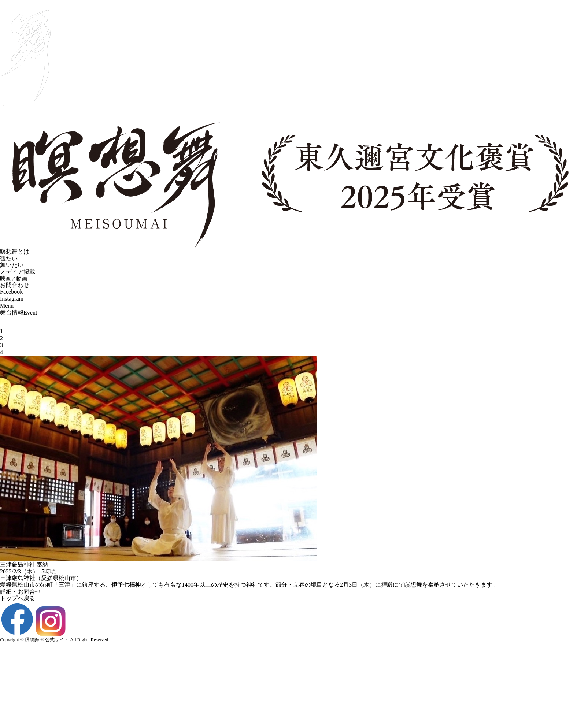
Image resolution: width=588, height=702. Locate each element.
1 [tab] (1, 340)
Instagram (12, 307)
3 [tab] (1, 354)
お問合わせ (15, 294)
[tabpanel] (294, 325)
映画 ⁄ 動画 (14, 287)
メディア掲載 (18, 280)
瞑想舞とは (15, 260)
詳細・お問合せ (21, 600)
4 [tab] (1, 361)
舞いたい (12, 273)
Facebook (11, 300)
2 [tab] (1, 347)
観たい (9, 267)
